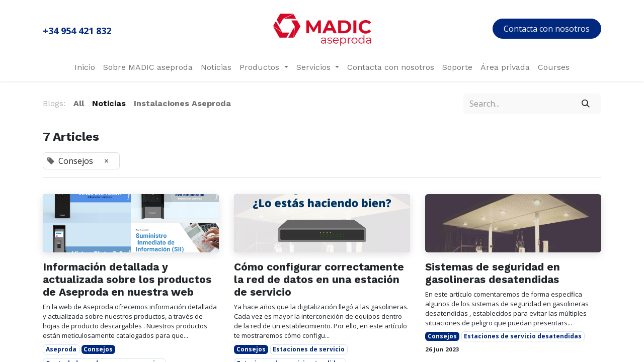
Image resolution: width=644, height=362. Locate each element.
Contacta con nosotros (547, 29)
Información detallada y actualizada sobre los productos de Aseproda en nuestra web (127, 279)
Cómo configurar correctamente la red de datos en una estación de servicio (319, 279)
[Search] (586, 104)
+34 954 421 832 (77, 31)
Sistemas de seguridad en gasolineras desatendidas (493, 273)
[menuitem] (85, 67)
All (79, 103)
